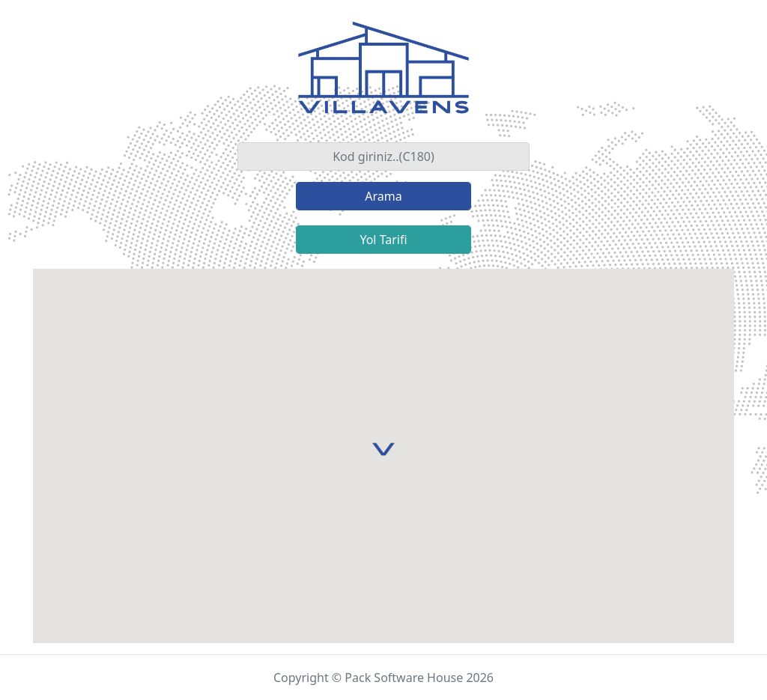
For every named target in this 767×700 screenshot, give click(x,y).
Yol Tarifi (383, 240)
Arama (383, 196)
